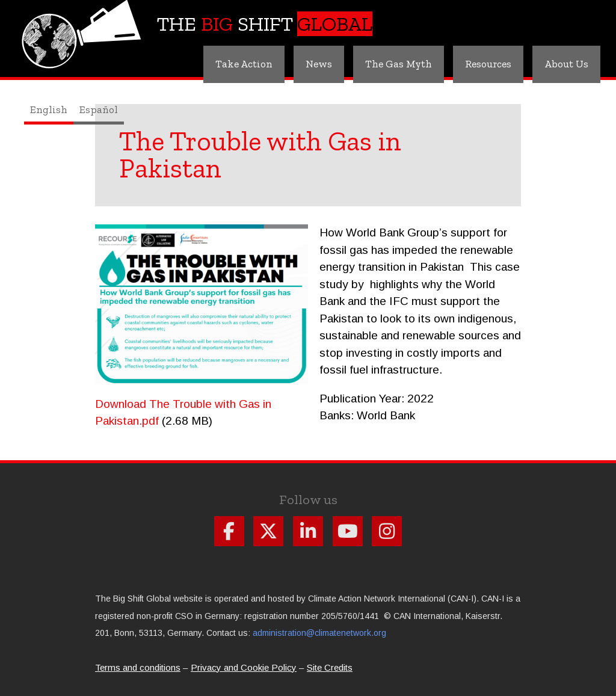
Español (99, 109)
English (49, 109)
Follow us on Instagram (387, 531)
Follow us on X (268, 531)
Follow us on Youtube (348, 531)
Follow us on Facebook (229, 531)
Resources (488, 64)
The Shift (265, 24)
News (319, 64)
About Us (566, 64)
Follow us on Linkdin (308, 531)
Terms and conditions (138, 667)
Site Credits (330, 667)
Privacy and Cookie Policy (244, 667)
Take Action (244, 64)
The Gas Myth (399, 64)
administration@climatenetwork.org (319, 633)
